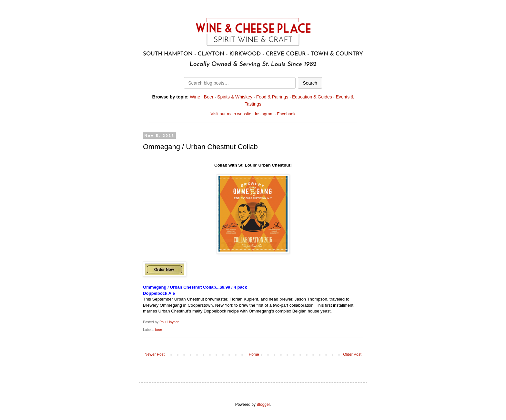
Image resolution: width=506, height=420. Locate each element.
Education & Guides (312, 97)
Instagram (264, 114)
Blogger (263, 405)
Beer (209, 97)
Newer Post (155, 354)
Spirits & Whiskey (235, 97)
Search (310, 83)
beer (159, 330)
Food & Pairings (272, 97)
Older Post (352, 354)
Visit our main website (231, 114)
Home (254, 354)
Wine (195, 97)
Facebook (286, 114)
